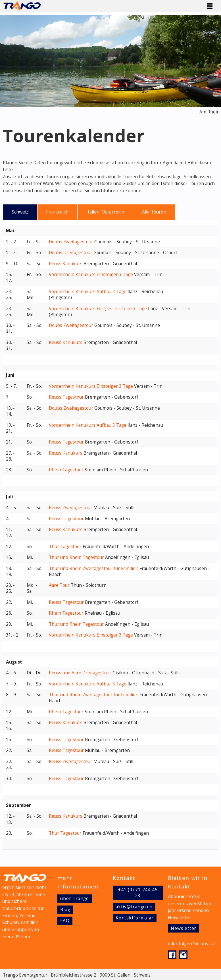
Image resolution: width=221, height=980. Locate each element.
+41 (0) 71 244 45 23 (138, 893)
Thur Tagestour (65, 547)
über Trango (74, 899)
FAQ (65, 921)
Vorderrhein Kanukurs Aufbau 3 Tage (88, 292)
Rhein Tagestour (66, 470)
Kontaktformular (135, 918)
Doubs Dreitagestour (71, 253)
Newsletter (184, 928)
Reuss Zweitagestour (71, 508)
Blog (65, 910)
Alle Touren (154, 212)
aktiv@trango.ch (134, 907)
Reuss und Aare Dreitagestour (80, 673)
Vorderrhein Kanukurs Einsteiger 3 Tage (91, 274)
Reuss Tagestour (66, 397)
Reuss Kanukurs (66, 264)
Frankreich (57, 212)
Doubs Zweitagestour (71, 242)
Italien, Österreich (105, 212)
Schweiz (20, 212)
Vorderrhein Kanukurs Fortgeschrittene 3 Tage (98, 309)
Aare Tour (59, 585)
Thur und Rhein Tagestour (76, 557)
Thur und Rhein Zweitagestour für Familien (94, 568)
